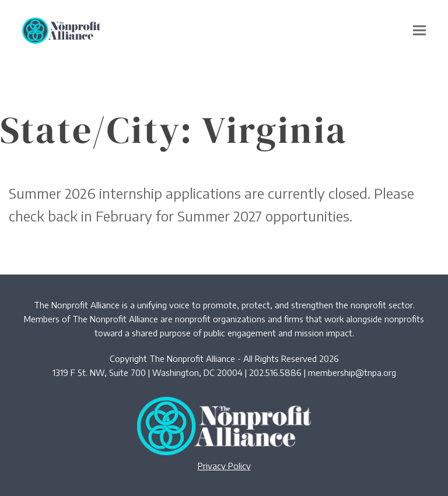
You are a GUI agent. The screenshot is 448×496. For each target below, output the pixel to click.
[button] (419, 31)
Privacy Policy (224, 466)
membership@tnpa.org (352, 372)
